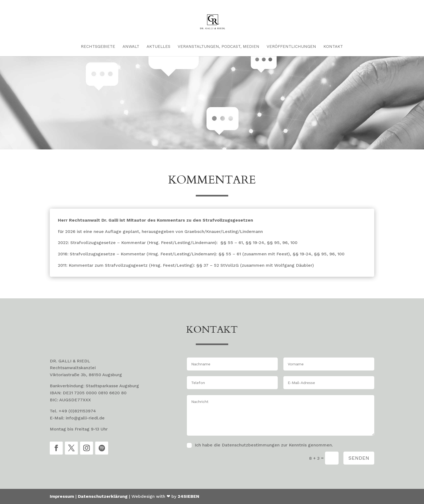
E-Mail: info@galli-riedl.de (77, 418)
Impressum (62, 496)
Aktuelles (158, 47)
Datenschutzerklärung (103, 496)
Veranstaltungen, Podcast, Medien (218, 47)
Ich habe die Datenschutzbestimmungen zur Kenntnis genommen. (264, 445)
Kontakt (333, 47)
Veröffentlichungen (291, 47)
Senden (359, 458)
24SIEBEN (188, 496)
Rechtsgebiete (98, 47)
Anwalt (131, 47)
